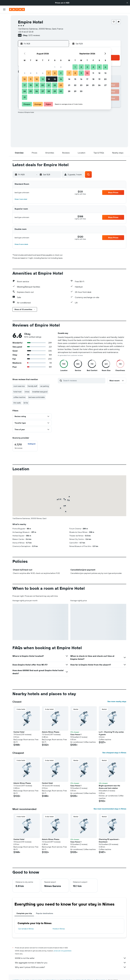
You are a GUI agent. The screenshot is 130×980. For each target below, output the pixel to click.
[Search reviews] (84, 380)
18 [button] (31, 85)
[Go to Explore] (4, 40)
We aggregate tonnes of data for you (71, 963)
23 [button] (61, 85)
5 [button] (37, 73)
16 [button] (61, 79)
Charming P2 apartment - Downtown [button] (109, 841)
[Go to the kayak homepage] (17, 9)
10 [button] (25, 79)
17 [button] (25, 85)
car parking (44, 386)
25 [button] (31, 91)
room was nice (19, 386)
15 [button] (55, 79)
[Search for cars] (4, 28)
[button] (127, 3)
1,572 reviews (34, 35)
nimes (27, 392)
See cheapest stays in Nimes (114, 753)
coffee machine (19, 397)
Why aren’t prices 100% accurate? (71, 967)
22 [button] (55, 85)
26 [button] (37, 91)
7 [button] (49, 73)
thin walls (17, 403)
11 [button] (31, 79)
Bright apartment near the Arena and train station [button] (109, 787)
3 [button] (25, 73)
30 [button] (61, 91)
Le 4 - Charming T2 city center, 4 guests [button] (111, 733)
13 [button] (43, 79)
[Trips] (4, 58)
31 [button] (25, 97)
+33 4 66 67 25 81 (26, 32)
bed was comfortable (37, 397)
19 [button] (37, 85)
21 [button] (49, 85)
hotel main (18, 392)
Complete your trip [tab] (24, 913)
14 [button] (49, 79)
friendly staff (32, 386)
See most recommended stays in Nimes (110, 809)
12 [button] (37, 79)
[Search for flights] (4, 17)
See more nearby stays (117, 701)
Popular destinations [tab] (45, 913)
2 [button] (61, 67)
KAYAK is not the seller (71, 958)
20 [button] (43, 85)
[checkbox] (25, 446)
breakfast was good (40, 392)
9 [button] (61, 73)
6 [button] (43, 73)
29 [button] (55, 91)
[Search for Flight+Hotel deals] (4, 33)
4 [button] (31, 73)
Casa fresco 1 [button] (76, 734)
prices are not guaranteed (62, 951)
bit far (26, 403)
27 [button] (43, 91)
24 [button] (25, 91)
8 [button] (55, 73)
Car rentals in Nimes (26, 929)
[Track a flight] (4, 45)
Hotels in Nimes (59, 929)
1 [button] (55, 67)
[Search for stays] (4, 22)
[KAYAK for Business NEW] (4, 51)
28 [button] (49, 91)
